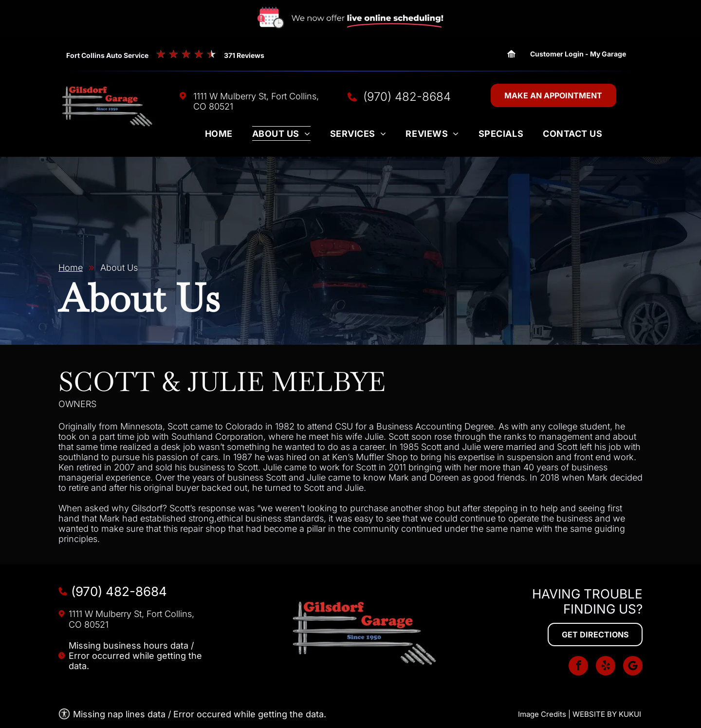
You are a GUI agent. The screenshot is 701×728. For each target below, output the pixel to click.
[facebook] (578, 667)
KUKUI (630, 714)
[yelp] (606, 667)
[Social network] (633, 667)
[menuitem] (219, 136)
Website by (595, 714)
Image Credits (542, 714)
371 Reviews (244, 55)
